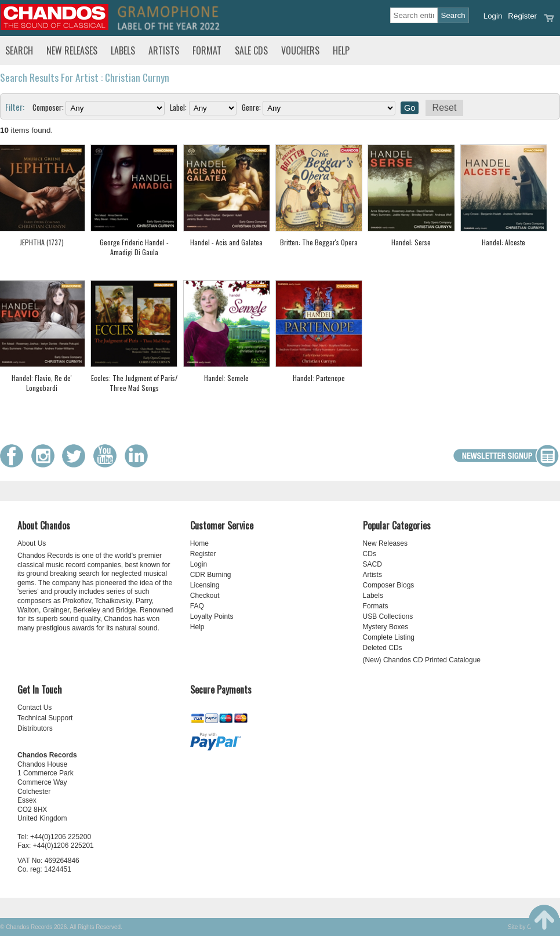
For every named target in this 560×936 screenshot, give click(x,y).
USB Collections (388, 616)
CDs (370, 554)
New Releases (72, 50)
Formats (376, 606)
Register (522, 16)
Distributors (35, 728)
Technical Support (45, 718)
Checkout (205, 596)
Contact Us (34, 708)
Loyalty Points (212, 616)
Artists (164, 50)
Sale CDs (251, 50)
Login (493, 16)
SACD (372, 564)
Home (199, 543)
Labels (123, 50)
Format (207, 50)
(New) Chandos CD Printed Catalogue (422, 660)
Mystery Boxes (386, 627)
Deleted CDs (383, 648)
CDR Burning (211, 575)
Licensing (205, 585)
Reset (445, 108)
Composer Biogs (389, 585)
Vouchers (300, 50)
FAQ (197, 606)
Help (341, 50)
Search (19, 50)
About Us (32, 543)
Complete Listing (389, 637)
